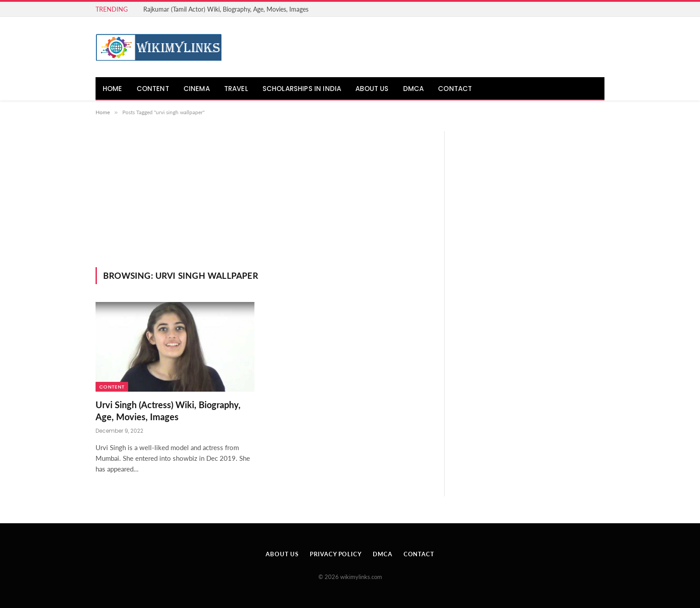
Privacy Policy (336, 554)
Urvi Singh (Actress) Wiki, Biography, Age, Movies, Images (168, 411)
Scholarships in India (302, 89)
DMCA (414, 89)
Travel (236, 89)
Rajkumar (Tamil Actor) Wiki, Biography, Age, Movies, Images (226, 9)
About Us (372, 89)
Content (153, 89)
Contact (455, 89)
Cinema (197, 89)
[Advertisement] (262, 200)
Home (112, 89)
